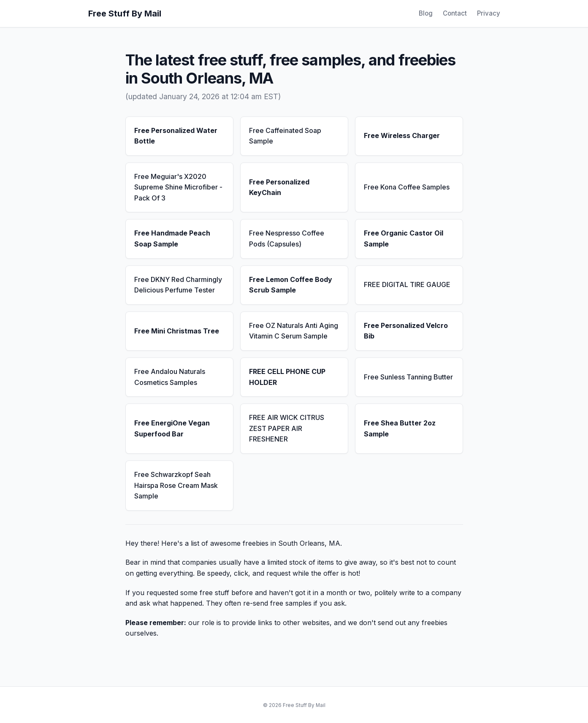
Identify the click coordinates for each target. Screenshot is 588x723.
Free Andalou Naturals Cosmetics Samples (170, 377)
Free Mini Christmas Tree (177, 331)
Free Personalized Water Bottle (176, 136)
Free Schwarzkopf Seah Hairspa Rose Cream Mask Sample (176, 485)
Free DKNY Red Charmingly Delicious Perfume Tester (178, 285)
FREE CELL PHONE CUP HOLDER (287, 377)
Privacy (489, 13)
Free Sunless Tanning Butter (408, 377)
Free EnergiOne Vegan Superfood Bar (172, 428)
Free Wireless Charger (402, 135)
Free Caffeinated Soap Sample (285, 136)
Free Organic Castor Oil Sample (404, 238)
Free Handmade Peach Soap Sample (172, 238)
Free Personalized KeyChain (279, 187)
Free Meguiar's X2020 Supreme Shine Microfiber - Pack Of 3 (178, 187)
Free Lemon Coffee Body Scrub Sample (291, 285)
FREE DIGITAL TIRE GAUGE (407, 284)
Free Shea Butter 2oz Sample (400, 428)
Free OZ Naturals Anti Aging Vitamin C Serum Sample (294, 331)
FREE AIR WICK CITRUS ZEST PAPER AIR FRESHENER (287, 428)
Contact (455, 13)
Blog (426, 13)
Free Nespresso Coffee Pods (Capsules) (287, 238)
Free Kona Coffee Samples (407, 187)
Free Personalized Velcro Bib (406, 331)
